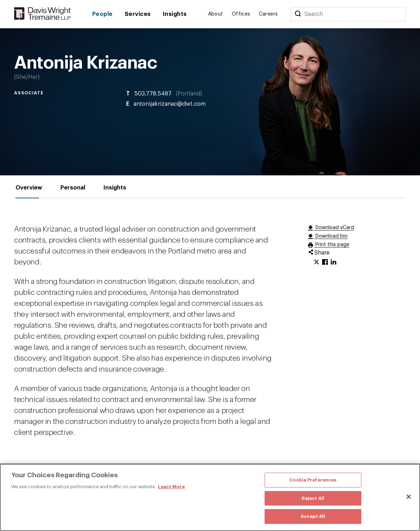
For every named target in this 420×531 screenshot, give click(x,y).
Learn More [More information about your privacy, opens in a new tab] (171, 487)
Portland (189, 94)
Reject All (313, 498)
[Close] (409, 497)
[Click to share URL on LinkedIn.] (333, 262)
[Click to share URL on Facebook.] (325, 262)
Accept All (313, 516)
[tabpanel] (210, 331)
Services (138, 14)
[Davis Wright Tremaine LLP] (43, 14)
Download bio (331, 236)
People (102, 14)
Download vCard (334, 228)
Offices (241, 14)
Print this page (332, 245)
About (216, 14)
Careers (268, 14)
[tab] (29, 188)
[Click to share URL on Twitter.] (317, 262)
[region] (210, 497)
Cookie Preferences (313, 480)
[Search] (298, 14)
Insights (175, 14)
